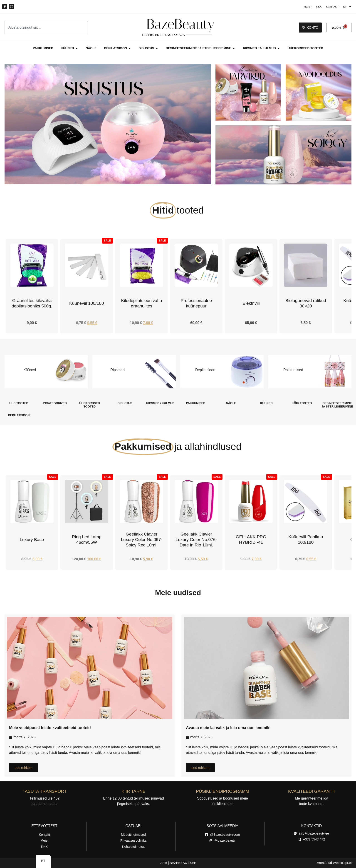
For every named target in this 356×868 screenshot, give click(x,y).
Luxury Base (87, 540)
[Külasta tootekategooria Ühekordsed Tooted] (90, 405)
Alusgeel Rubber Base (32, 540)
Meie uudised (178, 593)
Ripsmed (117, 370)
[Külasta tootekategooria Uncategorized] (54, 403)
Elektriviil (306, 303)
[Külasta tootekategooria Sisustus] (125, 403)
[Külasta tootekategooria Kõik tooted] (302, 403)
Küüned (30, 370)
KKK (317, 7)
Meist (305, 7)
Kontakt (331, 7)
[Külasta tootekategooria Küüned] (267, 403)
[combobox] (46, 28)
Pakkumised (293, 370)
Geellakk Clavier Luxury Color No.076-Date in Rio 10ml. (251, 540)
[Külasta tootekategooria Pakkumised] (196, 403)
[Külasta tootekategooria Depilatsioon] (19, 415)
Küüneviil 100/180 (142, 303)
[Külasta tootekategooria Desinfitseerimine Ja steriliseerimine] (337, 405)
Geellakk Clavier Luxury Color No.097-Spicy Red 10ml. (196, 540)
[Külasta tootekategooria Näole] (231, 403)
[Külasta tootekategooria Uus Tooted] (19, 403)
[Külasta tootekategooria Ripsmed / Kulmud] (160, 403)
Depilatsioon (205, 370)
